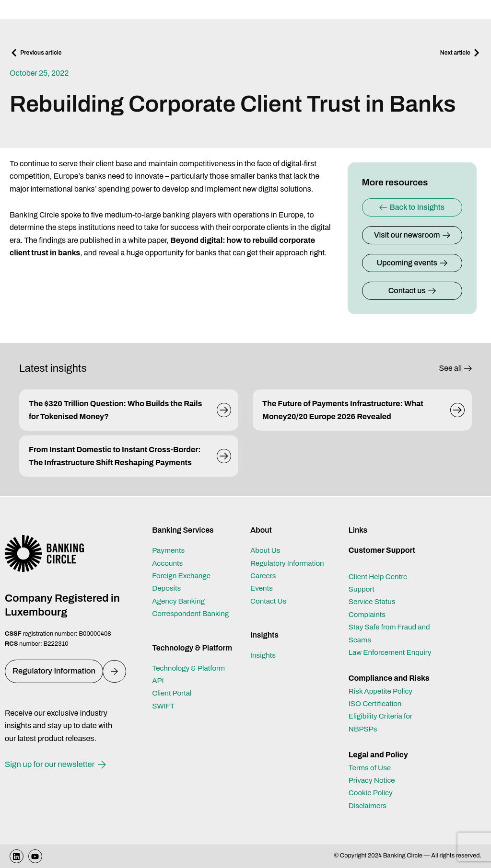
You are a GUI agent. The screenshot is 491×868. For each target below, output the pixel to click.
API (158, 680)
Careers (264, 576)
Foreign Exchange (183, 576)
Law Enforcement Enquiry (392, 652)
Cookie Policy (372, 793)
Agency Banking (180, 601)
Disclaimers (369, 805)
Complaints (368, 614)
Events (262, 588)
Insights (264, 655)
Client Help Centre (380, 577)
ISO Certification (377, 703)
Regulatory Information (289, 563)
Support (362, 589)
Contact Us (269, 601)
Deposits (167, 588)
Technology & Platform (190, 668)
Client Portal (173, 693)
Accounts (168, 563)
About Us (266, 550)
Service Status (373, 601)
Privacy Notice (373, 780)
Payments (169, 550)
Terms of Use (371, 768)
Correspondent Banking (193, 613)
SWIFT (164, 706)
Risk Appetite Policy (382, 691)
